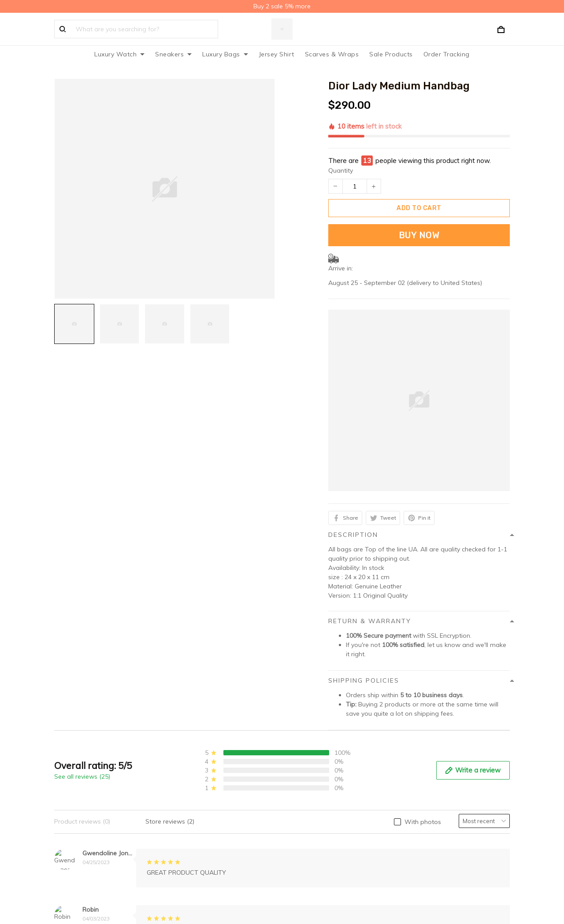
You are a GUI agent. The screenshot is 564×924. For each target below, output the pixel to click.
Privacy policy (191, 739)
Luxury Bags (225, 54)
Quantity (341, 129)
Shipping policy (194, 753)
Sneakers (173, 54)
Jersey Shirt (276, 54)
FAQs (297, 753)
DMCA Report (376, 889)
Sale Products (391, 54)
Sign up (487, 765)
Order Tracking (447, 54)
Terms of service (196, 766)
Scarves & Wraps (332, 54)
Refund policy (191, 780)
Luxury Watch (119, 54)
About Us (302, 739)
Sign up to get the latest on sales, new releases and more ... (456, 744)
